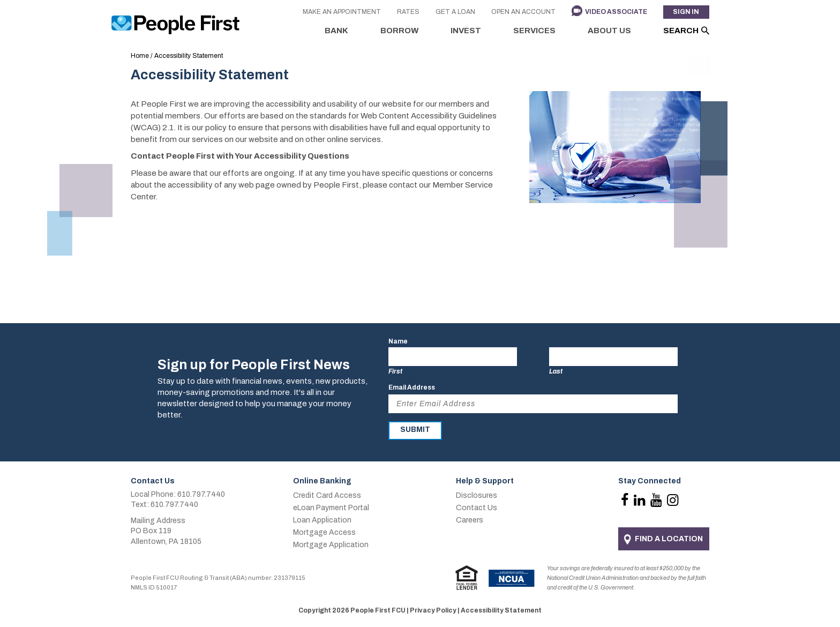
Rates (408, 12)
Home (140, 56)
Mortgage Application (331, 545)
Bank (336, 31)
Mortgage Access (324, 532)
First (395, 371)
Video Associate (616, 12)
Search (681, 31)
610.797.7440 (201, 494)
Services (534, 31)
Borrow (399, 31)
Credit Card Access (327, 495)
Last (556, 371)
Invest (466, 31)
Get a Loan (455, 12)
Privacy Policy (433, 610)
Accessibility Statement (501, 610)
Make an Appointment (341, 12)
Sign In (686, 12)
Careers (470, 520)
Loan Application (322, 520)
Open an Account (523, 12)
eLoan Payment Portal (331, 508)
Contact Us (477, 508)
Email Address (412, 387)
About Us (609, 31)
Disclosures (477, 495)
